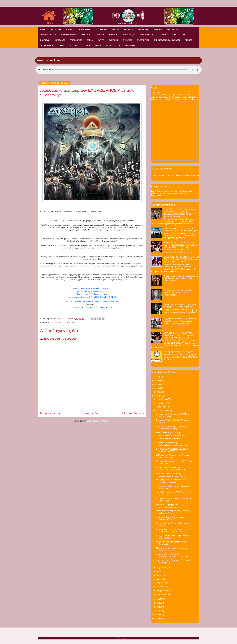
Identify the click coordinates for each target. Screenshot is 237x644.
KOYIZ (109, 45)
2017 (157, 611)
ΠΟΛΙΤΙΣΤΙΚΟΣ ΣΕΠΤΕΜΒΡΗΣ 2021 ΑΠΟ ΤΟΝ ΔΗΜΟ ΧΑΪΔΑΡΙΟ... (172, 531)
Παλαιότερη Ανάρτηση (132, 413)
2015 (157, 618)
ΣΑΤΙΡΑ (90, 40)
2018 (157, 607)
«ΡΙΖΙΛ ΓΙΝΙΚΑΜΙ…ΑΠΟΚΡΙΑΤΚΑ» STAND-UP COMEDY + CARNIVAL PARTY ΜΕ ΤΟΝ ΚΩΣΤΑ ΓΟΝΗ (179, 335)
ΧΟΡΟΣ (98, 45)
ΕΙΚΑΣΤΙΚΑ (129, 30)
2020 (157, 599)
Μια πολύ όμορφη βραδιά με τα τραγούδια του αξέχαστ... (170, 506)
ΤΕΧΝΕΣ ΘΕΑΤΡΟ (47, 45)
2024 (157, 384)
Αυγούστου (162, 568)
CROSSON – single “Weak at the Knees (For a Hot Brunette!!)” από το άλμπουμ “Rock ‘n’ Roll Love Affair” (181, 259)
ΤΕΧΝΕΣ (189, 40)
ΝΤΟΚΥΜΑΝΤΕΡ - (147, 35)
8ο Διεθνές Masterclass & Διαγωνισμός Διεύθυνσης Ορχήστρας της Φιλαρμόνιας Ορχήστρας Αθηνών (181, 212)
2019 (157, 603)
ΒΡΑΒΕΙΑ (70, 30)
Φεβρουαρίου (163, 591)
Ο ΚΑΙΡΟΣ (163, 35)
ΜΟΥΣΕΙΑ (101, 35)
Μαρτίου (161, 587)
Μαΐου (160, 579)
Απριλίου (161, 583)
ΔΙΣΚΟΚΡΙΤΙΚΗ (101, 30)
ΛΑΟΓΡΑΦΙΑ (87, 35)
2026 (157, 377)
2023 (157, 388)
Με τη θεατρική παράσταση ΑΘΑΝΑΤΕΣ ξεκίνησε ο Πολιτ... (173, 512)
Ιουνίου (160, 575)
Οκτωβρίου (162, 407)
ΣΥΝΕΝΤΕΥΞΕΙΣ (143, 40)
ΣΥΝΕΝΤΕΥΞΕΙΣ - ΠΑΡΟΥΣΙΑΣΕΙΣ (167, 40)
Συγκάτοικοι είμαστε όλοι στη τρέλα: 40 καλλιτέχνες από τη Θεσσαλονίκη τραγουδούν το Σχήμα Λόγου (180, 321)
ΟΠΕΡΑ (175, 35)
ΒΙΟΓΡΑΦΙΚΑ (56, 30)
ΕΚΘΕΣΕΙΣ (158, 30)
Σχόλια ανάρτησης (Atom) (98, 421)
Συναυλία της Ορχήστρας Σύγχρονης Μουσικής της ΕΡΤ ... (172, 450)
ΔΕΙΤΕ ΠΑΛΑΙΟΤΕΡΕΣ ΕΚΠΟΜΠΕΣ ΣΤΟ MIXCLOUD (175, 175)
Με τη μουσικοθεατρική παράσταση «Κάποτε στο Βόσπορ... (171, 428)
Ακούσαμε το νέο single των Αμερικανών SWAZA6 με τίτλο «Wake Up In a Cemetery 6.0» (181, 278)
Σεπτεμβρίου (163, 411)
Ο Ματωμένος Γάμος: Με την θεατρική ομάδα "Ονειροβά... (173, 456)
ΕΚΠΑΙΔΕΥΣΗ (172, 30)
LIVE (118, 45)
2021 (157, 396)
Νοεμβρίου (162, 403)
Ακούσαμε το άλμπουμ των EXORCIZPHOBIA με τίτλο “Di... (171, 469)
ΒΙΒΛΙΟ (43, 30)
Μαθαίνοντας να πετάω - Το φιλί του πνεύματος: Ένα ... (172, 549)
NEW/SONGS (130, 45)
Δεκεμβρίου (162, 399)
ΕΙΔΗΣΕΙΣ (115, 30)
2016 (157, 615)
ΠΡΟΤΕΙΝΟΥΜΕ (76, 40)
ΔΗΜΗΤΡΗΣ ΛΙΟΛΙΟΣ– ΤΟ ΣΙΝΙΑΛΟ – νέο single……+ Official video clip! (181, 306)
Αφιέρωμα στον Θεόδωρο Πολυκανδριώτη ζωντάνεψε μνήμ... (172, 444)
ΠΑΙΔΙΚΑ (186, 35)
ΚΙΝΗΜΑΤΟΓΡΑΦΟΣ (69, 35)
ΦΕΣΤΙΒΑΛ (73, 45)
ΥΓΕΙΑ (62, 45)
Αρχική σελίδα (90, 413)
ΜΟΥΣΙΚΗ (113, 35)
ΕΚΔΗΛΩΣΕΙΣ (143, 30)
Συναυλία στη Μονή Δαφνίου (169, 439)
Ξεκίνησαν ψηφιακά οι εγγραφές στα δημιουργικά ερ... (172, 518)
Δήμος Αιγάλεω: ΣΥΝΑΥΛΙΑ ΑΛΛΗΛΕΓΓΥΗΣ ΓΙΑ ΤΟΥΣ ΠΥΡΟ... (173, 555)
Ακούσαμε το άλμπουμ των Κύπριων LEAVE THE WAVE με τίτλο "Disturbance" (180, 292)
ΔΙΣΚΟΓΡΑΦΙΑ (84, 30)
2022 (157, 392)
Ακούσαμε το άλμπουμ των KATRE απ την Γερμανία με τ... (173, 415)
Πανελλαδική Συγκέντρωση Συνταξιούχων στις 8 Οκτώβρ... (171, 434)
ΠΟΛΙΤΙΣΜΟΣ (45, 40)
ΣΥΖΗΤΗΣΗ (113, 40)
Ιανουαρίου (162, 594)
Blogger (122, 638)
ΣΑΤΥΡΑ (101, 40)
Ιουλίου (160, 571)
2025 (157, 380)
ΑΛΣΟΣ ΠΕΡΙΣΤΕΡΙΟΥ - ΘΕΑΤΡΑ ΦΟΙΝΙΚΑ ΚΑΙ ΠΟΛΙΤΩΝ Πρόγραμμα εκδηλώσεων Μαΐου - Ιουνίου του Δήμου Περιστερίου (181, 356)
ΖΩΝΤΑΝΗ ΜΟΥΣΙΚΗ (48, 35)
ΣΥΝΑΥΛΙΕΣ (127, 40)
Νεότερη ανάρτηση (50, 413)
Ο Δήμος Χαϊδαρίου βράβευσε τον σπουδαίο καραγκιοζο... (171, 481)
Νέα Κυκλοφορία (128, 35)
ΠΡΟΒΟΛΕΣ (60, 40)
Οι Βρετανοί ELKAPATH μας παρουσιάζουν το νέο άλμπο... (170, 475)
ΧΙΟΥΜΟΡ (86, 45)
